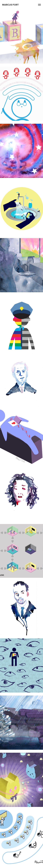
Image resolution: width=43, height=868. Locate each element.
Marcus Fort (10, 5)
